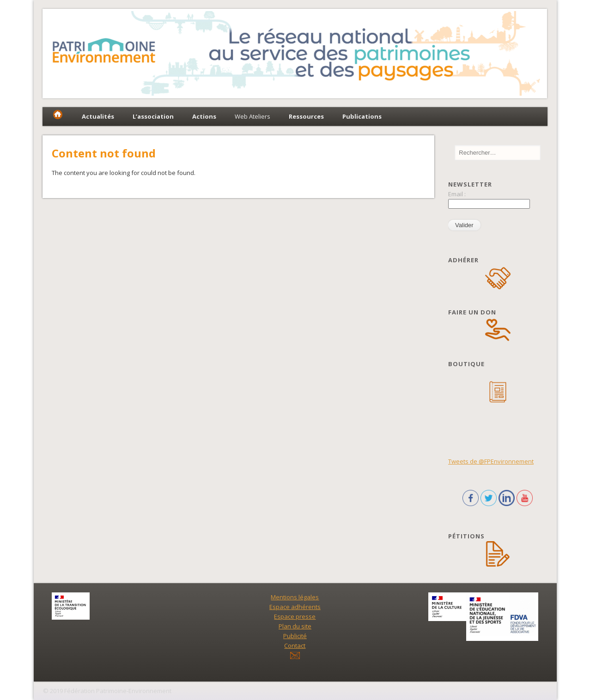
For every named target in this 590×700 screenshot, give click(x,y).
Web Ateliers (252, 116)
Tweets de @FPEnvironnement (491, 461)
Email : (457, 194)
